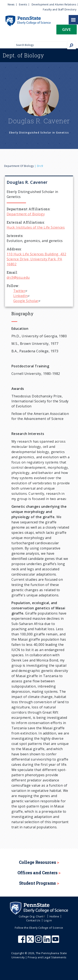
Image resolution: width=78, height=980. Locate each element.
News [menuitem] (11, 4)
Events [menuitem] (23, 4)
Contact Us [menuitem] (33, 920)
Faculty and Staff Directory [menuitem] (60, 9)
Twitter (21, 291)
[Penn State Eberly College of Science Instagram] (39, 941)
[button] (67, 31)
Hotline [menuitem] (54, 916)
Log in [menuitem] (48, 920)
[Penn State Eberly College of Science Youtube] (56, 941)
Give (67, 29)
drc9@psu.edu (18, 277)
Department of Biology (19, 166)
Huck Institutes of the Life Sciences (36, 227)
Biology (23, 55)
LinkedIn (22, 296)
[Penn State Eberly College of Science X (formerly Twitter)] (31, 941)
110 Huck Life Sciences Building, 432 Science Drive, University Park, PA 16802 (36, 259)
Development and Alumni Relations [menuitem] (54, 4)
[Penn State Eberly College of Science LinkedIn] (47, 941)
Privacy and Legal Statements (47, 957)
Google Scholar (27, 301)
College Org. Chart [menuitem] (32, 916)
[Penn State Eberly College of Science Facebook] (22, 941)
